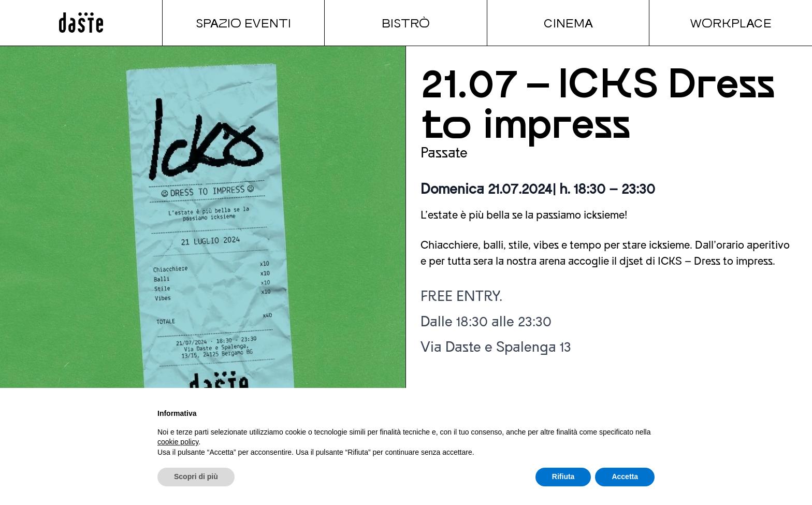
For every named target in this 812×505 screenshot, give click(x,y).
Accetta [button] (625, 477)
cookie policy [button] (178, 442)
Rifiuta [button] (563, 477)
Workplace (731, 23)
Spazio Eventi (243, 23)
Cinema (568, 23)
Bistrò (406, 23)
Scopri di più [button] (196, 477)
